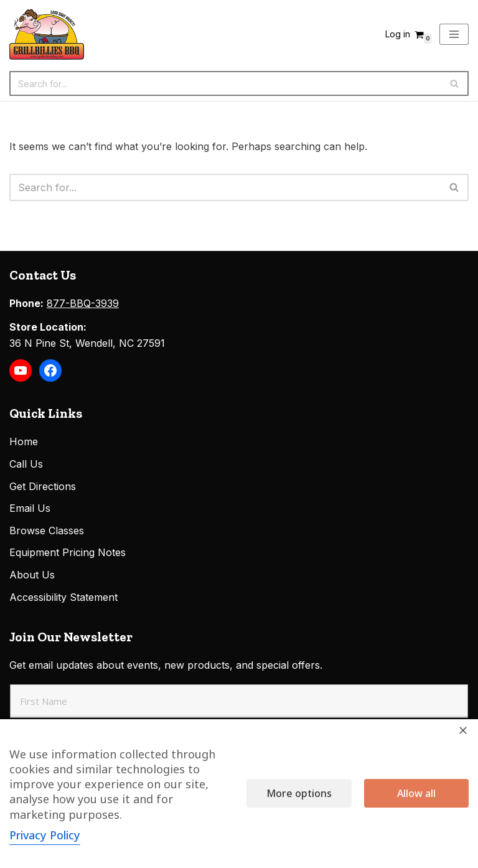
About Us (32, 575)
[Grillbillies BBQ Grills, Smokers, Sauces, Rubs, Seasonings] (47, 34)
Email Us (30, 508)
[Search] (225, 83)
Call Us (26, 464)
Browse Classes (47, 531)
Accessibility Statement (63, 597)
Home (24, 441)
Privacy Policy (45, 835)
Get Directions (43, 486)
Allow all (416, 793)
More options (299, 793)
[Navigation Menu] (454, 34)
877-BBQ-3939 (83, 303)
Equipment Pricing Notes (68, 552)
